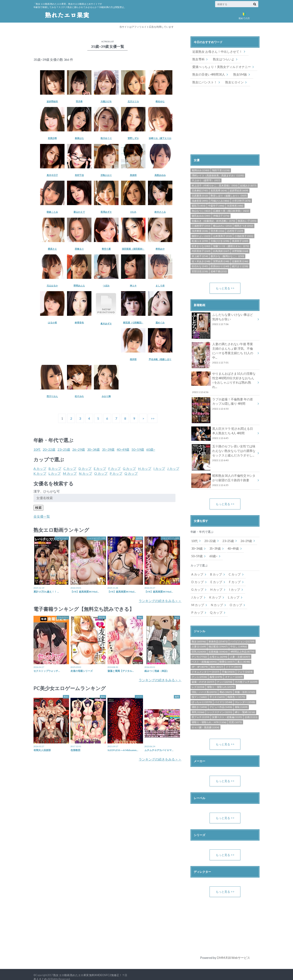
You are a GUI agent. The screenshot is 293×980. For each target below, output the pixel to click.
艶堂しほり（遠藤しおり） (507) (229, 195)
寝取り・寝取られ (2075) (221, 681)
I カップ (159, 468)
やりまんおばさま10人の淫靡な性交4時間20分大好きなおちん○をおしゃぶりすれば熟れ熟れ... (224, 380)
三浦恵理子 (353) (201, 226)
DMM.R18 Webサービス (233, 952)
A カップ (40, 468)
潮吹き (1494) (199, 701)
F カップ (114, 468)
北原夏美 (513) (200, 195)
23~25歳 (64, 449)
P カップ (116, 473)
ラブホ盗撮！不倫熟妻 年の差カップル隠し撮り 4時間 (224, 399)
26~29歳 (79, 449)
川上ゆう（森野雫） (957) (206, 180)
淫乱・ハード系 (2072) (204, 686)
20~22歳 (49, 449)
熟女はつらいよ (222, 59)
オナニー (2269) (234, 671)
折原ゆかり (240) (220, 266)
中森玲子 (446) (216, 205)
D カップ (85, 468)
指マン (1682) (199, 691)
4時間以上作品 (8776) (242, 646)
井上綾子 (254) (200, 256)
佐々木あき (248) (201, 261)
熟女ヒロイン (232, 82)
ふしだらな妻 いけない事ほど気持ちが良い (224, 320)
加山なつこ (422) (201, 210)
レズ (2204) (198, 681)
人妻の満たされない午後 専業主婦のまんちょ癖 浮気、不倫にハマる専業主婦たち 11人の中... (224, 351)
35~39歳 (108, 449)
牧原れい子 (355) (247, 220)
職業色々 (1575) (236, 691)
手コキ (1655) (217, 691)
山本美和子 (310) (222, 236)
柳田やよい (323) (201, 236)
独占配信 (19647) (218, 641)
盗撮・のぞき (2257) (203, 676)
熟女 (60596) (199, 636)
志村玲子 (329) (235, 230)
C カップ (70, 468)
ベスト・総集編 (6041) (204, 656)
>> (153, 418)
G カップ (129, 468)
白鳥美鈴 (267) (221, 251)
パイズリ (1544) (223, 697)
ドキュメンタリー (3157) (205, 666)
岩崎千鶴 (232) (219, 271)
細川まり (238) (240, 266)
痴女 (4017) (217, 661)
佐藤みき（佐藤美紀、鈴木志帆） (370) (213, 220)
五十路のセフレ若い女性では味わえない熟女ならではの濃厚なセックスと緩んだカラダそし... (224, 449)
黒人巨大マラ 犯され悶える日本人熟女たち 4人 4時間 (224, 429)
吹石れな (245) (200, 266)
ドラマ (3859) (233, 661)
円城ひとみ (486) (220, 200)
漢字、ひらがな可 (47, 491)
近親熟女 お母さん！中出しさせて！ (216, 52)
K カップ (40, 473)
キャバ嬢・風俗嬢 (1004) (205, 722)
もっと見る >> (225, 288)
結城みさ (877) (248, 185)
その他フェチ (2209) (246, 676)
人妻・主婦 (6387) (240, 651)
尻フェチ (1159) (201, 712)
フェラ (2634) (245, 666)
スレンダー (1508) (245, 697)
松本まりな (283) (201, 246)
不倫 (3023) (228, 666)
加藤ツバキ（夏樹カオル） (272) (231, 246)
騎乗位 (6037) (227, 656)
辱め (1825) (226, 686)
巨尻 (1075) (235, 717)
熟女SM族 (238, 74)
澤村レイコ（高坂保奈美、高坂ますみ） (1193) (218, 175)
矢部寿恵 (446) (235, 205)
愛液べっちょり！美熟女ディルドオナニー (220, 67)
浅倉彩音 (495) (200, 200)
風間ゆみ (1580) (201, 170)
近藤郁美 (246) (240, 261)
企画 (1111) (251, 712)
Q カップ (131, 473)
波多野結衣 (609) (239, 190)
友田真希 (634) (219, 190)
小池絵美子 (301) (244, 236)
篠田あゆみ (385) (201, 215)
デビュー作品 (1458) (221, 701)
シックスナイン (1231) (220, 707)
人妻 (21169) (199, 641)
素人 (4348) (244, 656)
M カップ (70, 473)
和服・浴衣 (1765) (245, 686)
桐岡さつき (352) (244, 226)
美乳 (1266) (198, 707)
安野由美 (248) (221, 261)
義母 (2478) (216, 671)
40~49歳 (123, 449)
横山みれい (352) (222, 226)
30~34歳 (93, 449)
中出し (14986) (239, 641)
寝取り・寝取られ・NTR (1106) (209, 717)
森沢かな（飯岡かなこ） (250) (227, 256)
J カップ (173, 468)
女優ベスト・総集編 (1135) (227, 712)
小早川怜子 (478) (241, 200)
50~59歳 (138, 449)
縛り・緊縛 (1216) (245, 707)
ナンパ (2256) (225, 676)
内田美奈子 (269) (201, 251)
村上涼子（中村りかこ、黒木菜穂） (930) (215, 185)
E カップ (100, 468)
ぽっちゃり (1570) (202, 697)
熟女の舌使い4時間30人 (208, 74)
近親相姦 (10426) (218, 646)
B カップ (55, 468)
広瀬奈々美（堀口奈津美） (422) (231, 210)
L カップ (55, 473)
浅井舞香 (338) (200, 230)
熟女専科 (198, 59)
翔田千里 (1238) (221, 170)
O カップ (101, 473)
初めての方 (244, 15)
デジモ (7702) (199, 651)
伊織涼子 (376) (221, 215)
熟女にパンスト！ (204, 82)
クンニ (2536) (199, 671)
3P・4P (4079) (200, 661)
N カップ (85, 473)
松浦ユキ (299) (200, 241)
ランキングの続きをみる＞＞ (160, 601)
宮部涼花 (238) (200, 271)
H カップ (145, 468)
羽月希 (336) (217, 230)
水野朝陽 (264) (240, 251)
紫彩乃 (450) (199, 205)
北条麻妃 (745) (200, 190)
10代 (37, 449)
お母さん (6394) (218, 651)
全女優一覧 (42, 516)
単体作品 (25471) (218, 636)
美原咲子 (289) (240, 241)
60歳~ (151, 449)
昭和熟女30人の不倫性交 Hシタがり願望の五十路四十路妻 (224, 476)
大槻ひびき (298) (220, 241)
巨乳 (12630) (199, 646)
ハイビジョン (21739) (242, 636)
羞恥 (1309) (241, 701)
